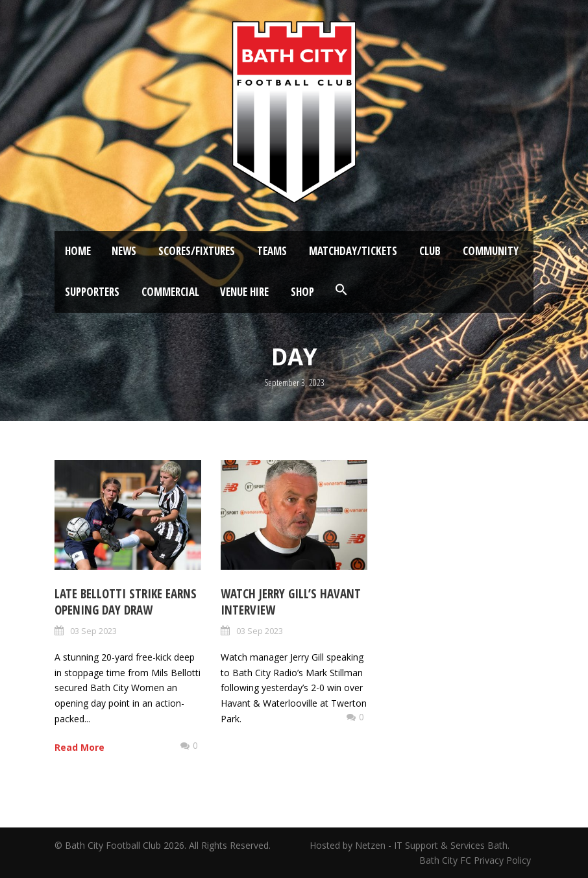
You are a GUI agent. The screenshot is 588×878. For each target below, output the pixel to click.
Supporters (92, 292)
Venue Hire (244, 292)
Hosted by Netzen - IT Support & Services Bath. (410, 845)
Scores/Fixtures (197, 251)
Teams (272, 251)
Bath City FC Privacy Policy (476, 860)
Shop (302, 292)
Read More (80, 747)
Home (78, 251)
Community (491, 251)
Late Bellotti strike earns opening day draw (126, 602)
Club (430, 251)
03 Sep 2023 (93, 631)
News (124, 251)
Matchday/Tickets (353, 251)
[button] (341, 290)
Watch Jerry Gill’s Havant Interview (291, 602)
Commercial (170, 292)
